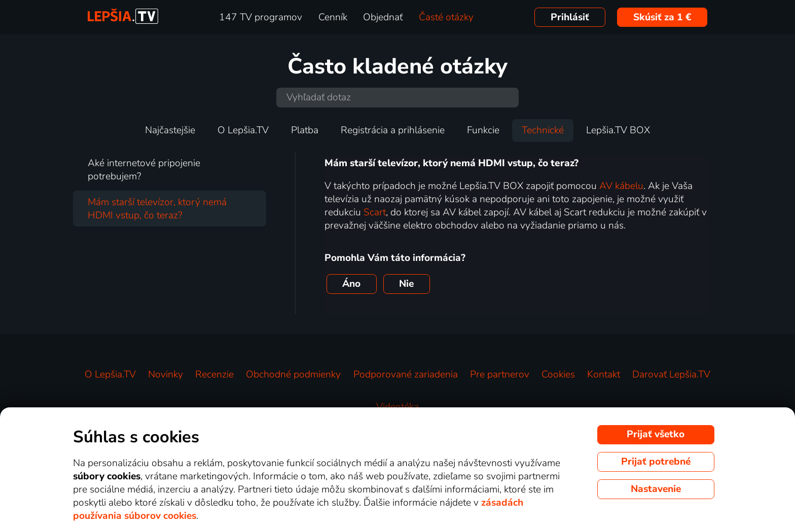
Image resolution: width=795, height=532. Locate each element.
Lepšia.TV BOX (618, 130)
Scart (375, 212)
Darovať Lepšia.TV (671, 374)
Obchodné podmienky (293, 374)
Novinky (166, 374)
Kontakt (604, 374)
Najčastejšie (170, 130)
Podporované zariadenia (406, 374)
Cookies (558, 374)
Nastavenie (656, 489)
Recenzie (214, 374)
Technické (543, 130)
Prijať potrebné (656, 462)
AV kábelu (621, 186)
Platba (305, 130)
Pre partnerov (500, 374)
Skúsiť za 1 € (662, 17)
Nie (406, 284)
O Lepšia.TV (243, 130)
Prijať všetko (656, 434)
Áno (351, 284)
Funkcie (483, 130)
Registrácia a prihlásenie (393, 130)
